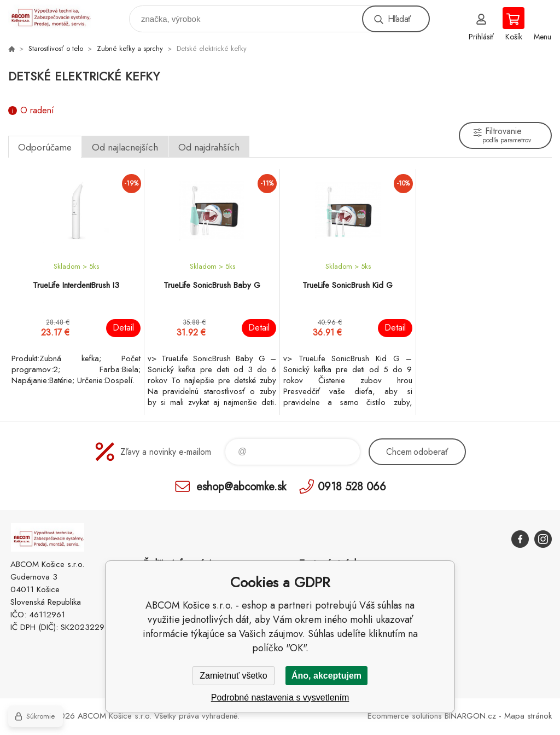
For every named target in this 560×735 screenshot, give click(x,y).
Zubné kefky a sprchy (130, 48)
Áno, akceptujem (326, 676)
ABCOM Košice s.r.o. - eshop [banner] (57, 16)
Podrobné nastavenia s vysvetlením (280, 698)
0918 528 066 (352, 486)
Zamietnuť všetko (233, 676)
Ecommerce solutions (405, 716)
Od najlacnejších (125, 147)
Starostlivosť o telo (56, 48)
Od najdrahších (209, 147)
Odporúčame (45, 147)
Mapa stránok (528, 716)
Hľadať (399, 19)
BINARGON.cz (470, 716)
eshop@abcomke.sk (241, 486)
